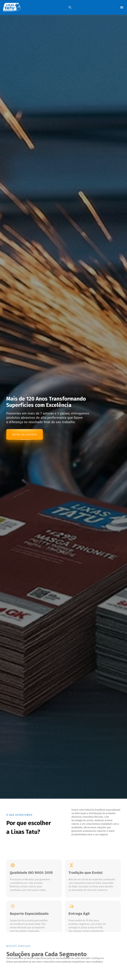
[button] (122, 7)
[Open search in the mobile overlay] (70, 7)
